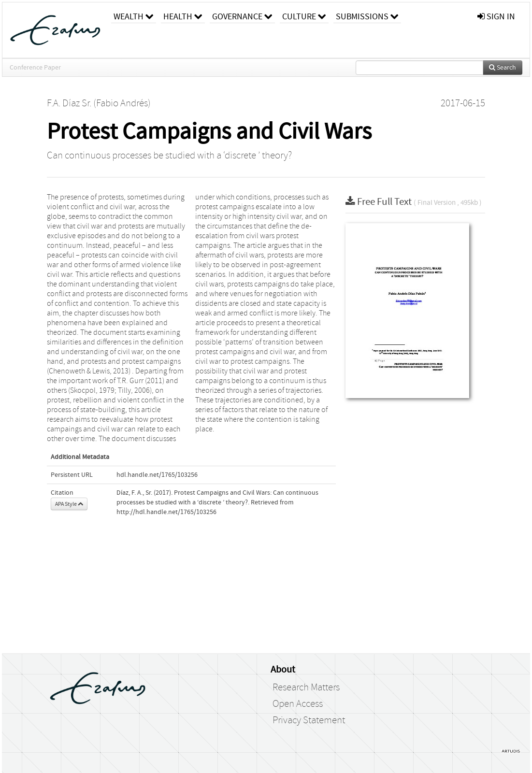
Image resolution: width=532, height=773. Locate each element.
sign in (496, 17)
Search (503, 68)
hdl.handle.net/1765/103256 (157, 475)
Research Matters (306, 687)
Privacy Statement (309, 720)
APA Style (69, 504)
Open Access (298, 704)
